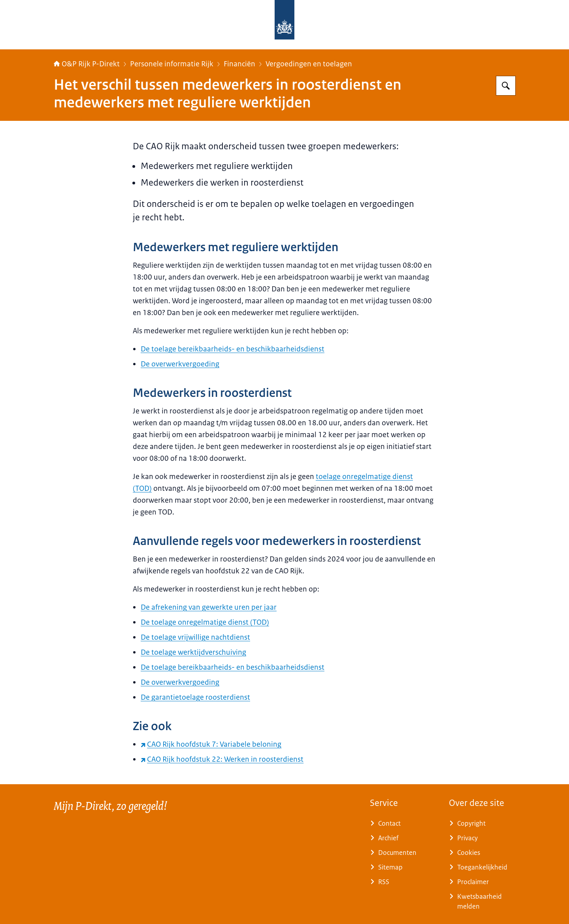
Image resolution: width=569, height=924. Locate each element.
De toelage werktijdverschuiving (193, 652)
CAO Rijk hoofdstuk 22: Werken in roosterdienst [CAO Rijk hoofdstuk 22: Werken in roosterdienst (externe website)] (222, 759)
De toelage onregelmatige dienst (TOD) (205, 622)
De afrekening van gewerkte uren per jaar (209, 607)
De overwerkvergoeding (180, 364)
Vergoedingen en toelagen (309, 64)
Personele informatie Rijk (172, 64)
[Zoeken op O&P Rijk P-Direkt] (506, 86)
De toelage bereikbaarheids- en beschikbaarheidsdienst (233, 349)
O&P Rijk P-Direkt (87, 64)
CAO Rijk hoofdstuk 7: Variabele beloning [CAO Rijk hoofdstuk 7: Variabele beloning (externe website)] (211, 744)
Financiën (239, 64)
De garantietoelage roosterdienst (195, 697)
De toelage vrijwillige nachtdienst (195, 637)
